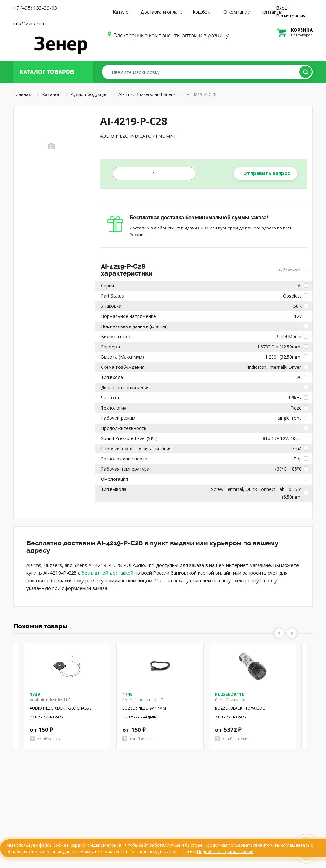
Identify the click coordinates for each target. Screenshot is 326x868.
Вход (282, 8)
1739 (35, 694)
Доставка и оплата (162, 12)
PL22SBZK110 (230, 694)
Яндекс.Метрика (105, 845)
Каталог (122, 12)
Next (292, 633)
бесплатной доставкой (107, 573)
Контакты (271, 12)
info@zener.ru (29, 23)
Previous (279, 633)
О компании (237, 12)
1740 (127, 694)
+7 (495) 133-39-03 (35, 8)
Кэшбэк (201, 12)
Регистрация (291, 16)
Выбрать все (293, 270)
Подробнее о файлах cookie (225, 851)
